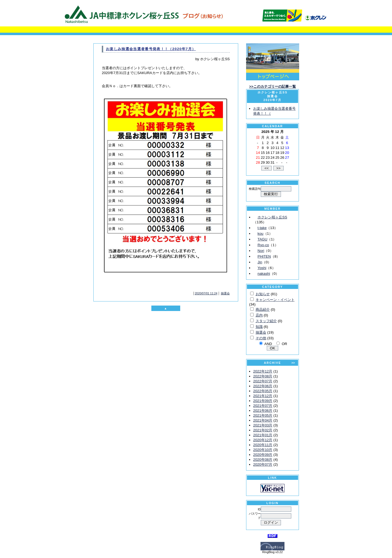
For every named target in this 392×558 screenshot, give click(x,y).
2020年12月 (263, 440)
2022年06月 (263, 386)
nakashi (264, 274)
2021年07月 (263, 406)
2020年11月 (263, 445)
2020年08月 (263, 460)
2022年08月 (263, 376)
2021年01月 (263, 435)
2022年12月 (263, 371)
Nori (261, 251)
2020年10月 (263, 450)
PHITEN (264, 256)
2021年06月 (263, 411)
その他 (261, 338)
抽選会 (225, 293)
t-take (262, 228)
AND (268, 344)
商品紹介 (263, 310)
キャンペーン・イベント (275, 300)
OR (284, 344)
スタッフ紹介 (266, 321)
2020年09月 (263, 455)
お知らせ (263, 294)
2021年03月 (263, 425)
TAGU (262, 239)
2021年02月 (263, 430)
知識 (259, 327)
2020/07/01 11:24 (206, 293)
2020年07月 (263, 464)
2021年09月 (263, 401)
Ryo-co (263, 245)
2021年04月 (263, 420)
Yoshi (262, 268)
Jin (260, 262)
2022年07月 (263, 381)
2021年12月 (263, 396)
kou (261, 234)
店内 (259, 315)
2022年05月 (263, 391)
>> (293, 363)
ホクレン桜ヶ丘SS (272, 217)
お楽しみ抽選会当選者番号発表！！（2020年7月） (151, 49)
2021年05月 (263, 415)
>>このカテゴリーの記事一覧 (272, 86)
